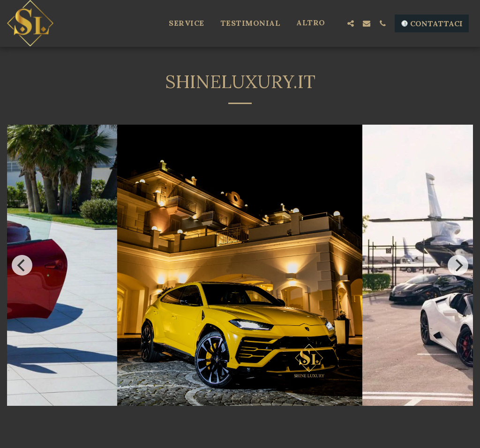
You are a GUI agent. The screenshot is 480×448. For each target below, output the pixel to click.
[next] (458, 265)
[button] (351, 23)
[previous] (22, 265)
